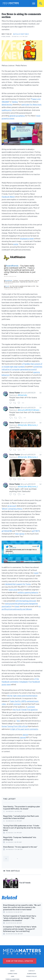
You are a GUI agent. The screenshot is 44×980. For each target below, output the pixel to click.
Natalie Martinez (21, 34)
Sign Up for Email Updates (20, 961)
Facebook (6, 682)
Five (30, 682)
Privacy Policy (32, 976)
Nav (32, 3)
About (12, 971)
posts (4, 684)
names (22, 534)
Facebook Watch (8, 197)
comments (14, 682)
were (9, 684)
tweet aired (13, 590)
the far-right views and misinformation (22, 696)
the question (25, 709)
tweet (36, 573)
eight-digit (14, 367)
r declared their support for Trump (18, 584)
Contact (32, 971)
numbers (21, 367)
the (38, 679)
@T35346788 (7, 531)
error (10, 110)
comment (17, 704)
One (18, 721)
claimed (23, 737)
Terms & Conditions (12, 979)
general (12, 116)
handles (27, 364)
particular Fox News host (31, 104)
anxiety (9, 104)
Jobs (12, 976)
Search (41, 3)
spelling (5, 110)
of (23, 364)
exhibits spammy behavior (28, 592)
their (17, 534)
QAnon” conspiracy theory (12, 509)
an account (12, 506)
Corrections (12, 974)
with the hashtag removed (26, 601)
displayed (24, 682)
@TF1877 (36, 531)
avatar (16, 244)
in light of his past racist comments (24, 729)
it (19, 682)
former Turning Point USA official (15, 726)
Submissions (32, 974)
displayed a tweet (27, 238)
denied (25, 735)
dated (4, 104)
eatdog (15, 102)
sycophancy (20, 116)
